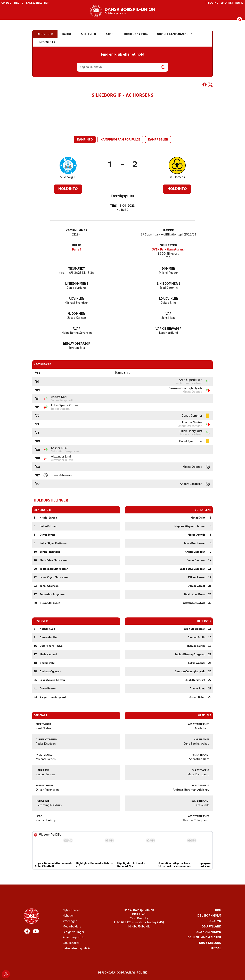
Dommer (168, 269)
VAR (169, 314)
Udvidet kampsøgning (175, 34)
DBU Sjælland (210, 943)
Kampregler (158, 140)
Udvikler (77, 299)
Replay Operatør (77, 344)
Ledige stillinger (73, 932)
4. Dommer (77, 314)
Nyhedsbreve (71, 910)
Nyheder (68, 916)
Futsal (216, 948)
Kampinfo (85, 140)
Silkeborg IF (68, 177)
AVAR (77, 329)
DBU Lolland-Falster (204, 937)
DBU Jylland (211, 927)
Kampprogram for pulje (120, 140)
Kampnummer (77, 231)
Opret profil (232, 3)
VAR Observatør (169, 329)
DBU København (208, 932)
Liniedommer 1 (77, 284)
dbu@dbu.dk (141, 927)
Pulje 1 (77, 250)
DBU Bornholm (209, 916)
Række (169, 231)
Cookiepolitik (71, 943)
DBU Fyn (215, 921)
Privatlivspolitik (73, 937)
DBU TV (19, 3)
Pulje (77, 246)
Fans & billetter (37, 3)
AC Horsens (177, 177)
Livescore (46, 42)
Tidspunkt (77, 269)
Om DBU (6, 3)
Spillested (169, 246)
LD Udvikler (169, 299)
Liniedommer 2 (169, 284)
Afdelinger (70, 921)
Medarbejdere (72, 927)
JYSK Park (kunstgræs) (168, 250)
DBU (218, 910)
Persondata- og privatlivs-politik (122, 973)
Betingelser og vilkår (76, 948)
